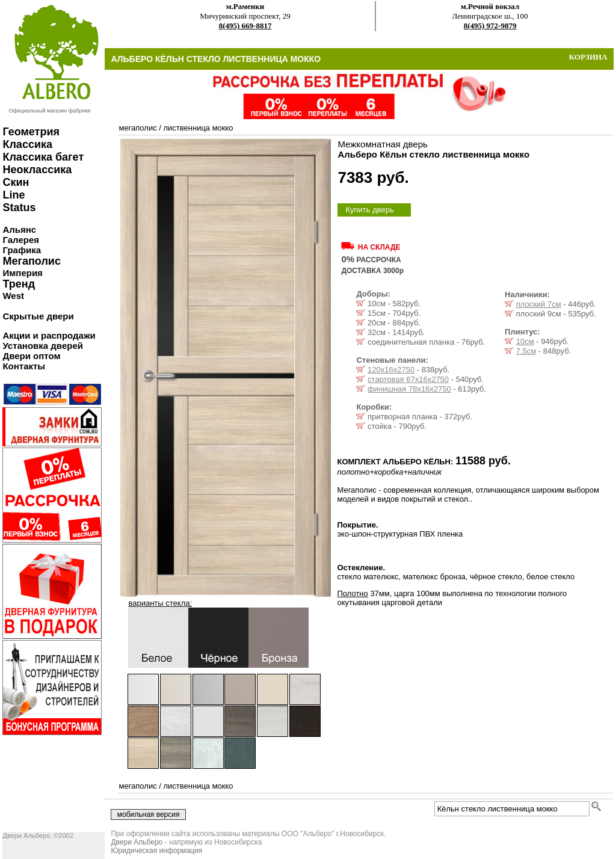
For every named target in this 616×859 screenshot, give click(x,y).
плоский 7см (539, 304)
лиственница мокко (198, 128)
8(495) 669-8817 (245, 26)
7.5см (526, 351)
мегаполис (137, 128)
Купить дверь (369, 210)
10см (525, 341)
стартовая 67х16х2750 (408, 379)
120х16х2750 (391, 370)
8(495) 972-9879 (490, 26)
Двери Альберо (137, 842)
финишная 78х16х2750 (409, 389)
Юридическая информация (156, 851)
